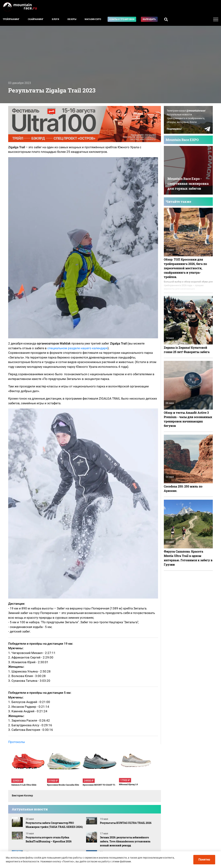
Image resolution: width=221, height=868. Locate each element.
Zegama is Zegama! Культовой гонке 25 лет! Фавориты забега (187, 350)
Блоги (55, 19)
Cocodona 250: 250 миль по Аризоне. (183, 489)
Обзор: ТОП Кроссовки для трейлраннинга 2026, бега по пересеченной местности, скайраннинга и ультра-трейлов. (185, 268)
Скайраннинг (36, 19)
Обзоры (72, 19)
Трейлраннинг (11, 19)
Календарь (149, 19)
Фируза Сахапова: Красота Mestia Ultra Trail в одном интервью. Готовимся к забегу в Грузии (188, 558)
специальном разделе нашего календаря (77, 348)
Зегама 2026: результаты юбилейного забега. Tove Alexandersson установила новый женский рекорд (125, 841)
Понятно (204, 860)
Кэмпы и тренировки (122, 19)
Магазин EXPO (93, 19)
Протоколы (17, 742)
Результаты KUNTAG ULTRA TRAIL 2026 (126, 823)
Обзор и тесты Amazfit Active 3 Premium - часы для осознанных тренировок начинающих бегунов (188, 419)
